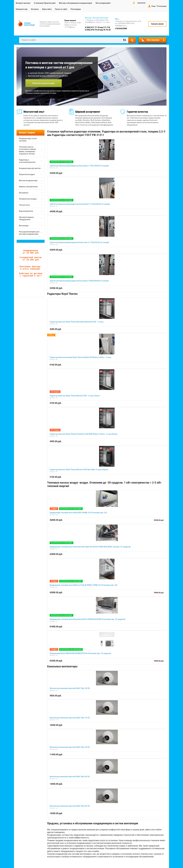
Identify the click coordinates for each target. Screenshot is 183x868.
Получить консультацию (44, 83)
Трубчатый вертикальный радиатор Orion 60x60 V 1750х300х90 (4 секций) (80, 204)
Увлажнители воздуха (28, 199)
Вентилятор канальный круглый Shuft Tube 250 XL (70, 806)
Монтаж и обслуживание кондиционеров (75, 3)
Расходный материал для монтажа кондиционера (29, 233)
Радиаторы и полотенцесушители (27, 161)
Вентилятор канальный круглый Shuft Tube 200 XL (70, 777)
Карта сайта (47, 9)
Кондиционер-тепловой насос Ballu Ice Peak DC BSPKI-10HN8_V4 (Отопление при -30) (83, 585)
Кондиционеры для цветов (30, 168)
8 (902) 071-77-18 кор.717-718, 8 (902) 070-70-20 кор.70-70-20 (98, 29)
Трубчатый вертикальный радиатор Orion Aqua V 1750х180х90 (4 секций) (79, 166)
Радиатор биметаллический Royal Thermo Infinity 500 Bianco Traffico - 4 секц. (81, 357)
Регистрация (76, 9)
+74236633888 (121, 29)
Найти (132, 40)
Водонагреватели (26, 211)
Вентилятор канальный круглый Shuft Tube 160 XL (70, 747)
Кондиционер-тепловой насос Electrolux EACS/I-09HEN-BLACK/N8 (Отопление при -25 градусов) (88, 619)
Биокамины (24, 193)
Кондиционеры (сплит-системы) (28, 140)
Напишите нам (22, 9)
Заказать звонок (157, 24)
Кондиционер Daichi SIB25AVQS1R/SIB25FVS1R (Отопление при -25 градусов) (80, 653)
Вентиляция (24, 226)
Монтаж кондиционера (28, 181)
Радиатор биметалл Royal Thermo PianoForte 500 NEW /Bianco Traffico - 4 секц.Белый (83, 434)
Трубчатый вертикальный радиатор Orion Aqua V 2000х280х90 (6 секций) (79, 281)
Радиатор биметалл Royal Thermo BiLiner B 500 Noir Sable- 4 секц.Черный (79, 470)
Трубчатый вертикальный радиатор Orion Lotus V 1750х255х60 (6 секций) (79, 242)
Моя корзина (151, 40)
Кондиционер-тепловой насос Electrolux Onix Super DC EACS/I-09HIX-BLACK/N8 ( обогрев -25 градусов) (90, 547)
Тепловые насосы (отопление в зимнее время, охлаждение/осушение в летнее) (27, 150)
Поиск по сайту (61, 9)
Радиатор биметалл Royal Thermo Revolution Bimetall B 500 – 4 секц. (77, 322)
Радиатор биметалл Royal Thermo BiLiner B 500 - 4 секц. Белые (75, 396)
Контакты (35, 9)
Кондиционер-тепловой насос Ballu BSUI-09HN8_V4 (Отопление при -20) (78, 513)
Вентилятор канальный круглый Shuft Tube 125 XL (70, 718)
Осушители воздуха (27, 174)
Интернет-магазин (23, 3)
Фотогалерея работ (103, 3)
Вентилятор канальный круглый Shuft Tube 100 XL (70, 688)
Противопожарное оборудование (26, 218)
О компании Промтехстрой (45, 3)
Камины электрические (28, 187)
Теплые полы (24, 205)
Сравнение (141, 3)
